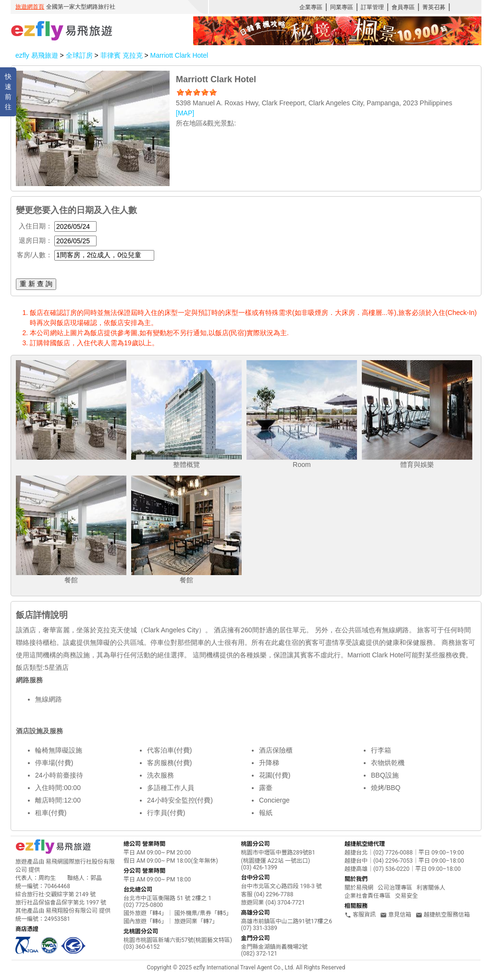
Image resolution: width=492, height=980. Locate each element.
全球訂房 (79, 55)
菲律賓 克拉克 (123, 55)
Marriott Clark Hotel (179, 55)
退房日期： (36, 240)
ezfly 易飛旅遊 (37, 55)
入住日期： (36, 226)
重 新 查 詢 (36, 284)
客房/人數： (35, 255)
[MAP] (185, 113)
